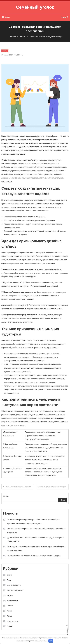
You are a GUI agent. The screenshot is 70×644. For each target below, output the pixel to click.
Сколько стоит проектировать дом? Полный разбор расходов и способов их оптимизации (36, 531)
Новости (10, 606)
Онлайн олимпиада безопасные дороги (18, 487)
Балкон (10, 575)
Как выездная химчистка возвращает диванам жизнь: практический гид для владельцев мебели (36, 548)
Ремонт (10, 616)
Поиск (65, 17)
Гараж (9, 580)
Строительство (13, 621)
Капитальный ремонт (15, 590)
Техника (10, 626)
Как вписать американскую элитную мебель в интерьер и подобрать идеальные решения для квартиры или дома (33, 522)
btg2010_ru (19, 55)
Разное (5, 51)
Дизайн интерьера (14, 585)
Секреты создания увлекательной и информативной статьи (53, 487)
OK (51, 641)
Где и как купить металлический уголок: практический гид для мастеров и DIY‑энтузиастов (35, 540)
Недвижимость (12, 601)
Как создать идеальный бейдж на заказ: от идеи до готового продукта (34, 556)
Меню (6, 17)
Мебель (10, 595)
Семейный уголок (35, 8)
